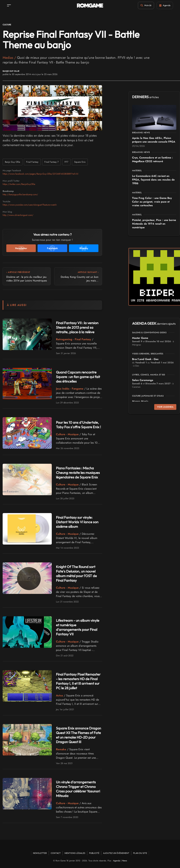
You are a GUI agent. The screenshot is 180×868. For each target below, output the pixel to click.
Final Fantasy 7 (51, 162)
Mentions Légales (75, 853)
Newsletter (40, 853)
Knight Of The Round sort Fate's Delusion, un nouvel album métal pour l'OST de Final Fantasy (76, 574)
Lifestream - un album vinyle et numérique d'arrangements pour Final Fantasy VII (78, 627)
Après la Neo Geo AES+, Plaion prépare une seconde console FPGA (154, 140)
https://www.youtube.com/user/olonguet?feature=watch (30, 205)
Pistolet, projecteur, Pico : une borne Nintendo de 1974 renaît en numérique (154, 224)
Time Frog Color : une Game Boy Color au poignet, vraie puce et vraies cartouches (152, 202)
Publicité (94, 853)
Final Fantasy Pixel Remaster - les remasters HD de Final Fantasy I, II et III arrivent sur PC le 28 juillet (78, 681)
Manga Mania (140, 401)
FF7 (66, 162)
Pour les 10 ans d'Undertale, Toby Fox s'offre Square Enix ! (78, 425)
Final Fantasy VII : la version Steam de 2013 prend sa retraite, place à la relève (77, 327)
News (125, 861)
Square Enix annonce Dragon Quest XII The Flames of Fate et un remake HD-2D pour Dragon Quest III (79, 735)
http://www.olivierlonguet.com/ (18, 215)
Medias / (10, 58)
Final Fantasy (32, 162)
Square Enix (80, 162)
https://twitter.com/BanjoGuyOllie (19, 184)
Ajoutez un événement (116, 853)
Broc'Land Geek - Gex (145, 359)
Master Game (140, 338)
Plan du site (140, 853)
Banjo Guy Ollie (11, 71)
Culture (7, 25)
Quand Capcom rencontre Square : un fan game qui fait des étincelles (78, 377)
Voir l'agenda (165, 407)
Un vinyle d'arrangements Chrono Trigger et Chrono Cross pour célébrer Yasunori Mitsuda (78, 789)
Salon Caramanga (143, 380)
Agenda (117, 861)
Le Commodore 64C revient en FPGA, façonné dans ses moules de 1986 (153, 180)
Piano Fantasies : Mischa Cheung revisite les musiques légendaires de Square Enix (78, 473)
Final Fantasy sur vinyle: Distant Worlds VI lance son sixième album (77, 522)
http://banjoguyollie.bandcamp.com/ (20, 194)
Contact (56, 853)
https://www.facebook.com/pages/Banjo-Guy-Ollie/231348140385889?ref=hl (40, 174)
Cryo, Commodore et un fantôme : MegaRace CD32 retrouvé (152, 159)
